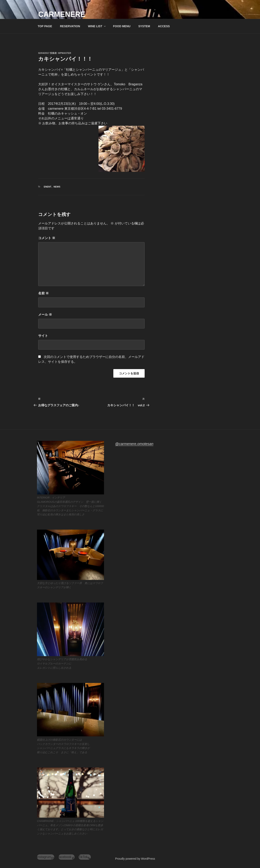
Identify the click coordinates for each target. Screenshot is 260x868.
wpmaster (65, 53)
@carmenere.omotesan (134, 444)
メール (45, 315)
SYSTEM (144, 26)
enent (48, 187)
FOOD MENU (122, 26)
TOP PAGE (45, 26)
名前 (43, 293)
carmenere (62, 14)
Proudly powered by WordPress (135, 859)
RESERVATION (70, 26)
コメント (47, 238)
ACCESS (164, 26)
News (57, 187)
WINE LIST (97, 26)
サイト (43, 336)
